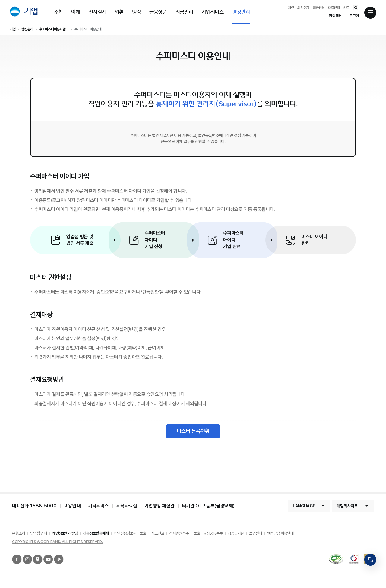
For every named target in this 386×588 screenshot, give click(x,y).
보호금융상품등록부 (208, 533)
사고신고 (158, 533)
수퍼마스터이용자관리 (54, 29)
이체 (76, 12)
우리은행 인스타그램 (24, 555)
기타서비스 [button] (98, 506)
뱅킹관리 (241, 12)
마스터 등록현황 (193, 431)
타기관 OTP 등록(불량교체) (208, 506)
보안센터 (256, 533)
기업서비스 (212, 12)
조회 (58, 12)
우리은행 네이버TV (55, 555)
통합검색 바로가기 (353, 8)
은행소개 (19, 533)
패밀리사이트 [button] (347, 506)
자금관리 (184, 12)
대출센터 (334, 8)
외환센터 (319, 8)
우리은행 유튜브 (44, 555)
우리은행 (15, 11)
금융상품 (158, 12)
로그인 (354, 16)
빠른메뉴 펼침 (370, 560)
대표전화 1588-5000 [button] (34, 506)
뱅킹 (136, 12)
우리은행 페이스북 (13, 555)
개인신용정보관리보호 (130, 533)
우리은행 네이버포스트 (34, 555)
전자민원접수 (179, 533)
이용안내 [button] (73, 506)
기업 (31, 11)
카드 (346, 8)
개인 (291, 8)
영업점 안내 (39, 533)
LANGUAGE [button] (304, 506)
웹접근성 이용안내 (280, 533)
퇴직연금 (303, 8)
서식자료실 (127, 506)
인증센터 (335, 16)
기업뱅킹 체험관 (159, 506)
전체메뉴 (370, 13)
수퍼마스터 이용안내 (88, 29)
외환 (119, 12)
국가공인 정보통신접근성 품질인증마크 (331, 557)
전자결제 (98, 12)
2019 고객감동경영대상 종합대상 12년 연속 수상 (351, 554)
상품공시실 (236, 533)
